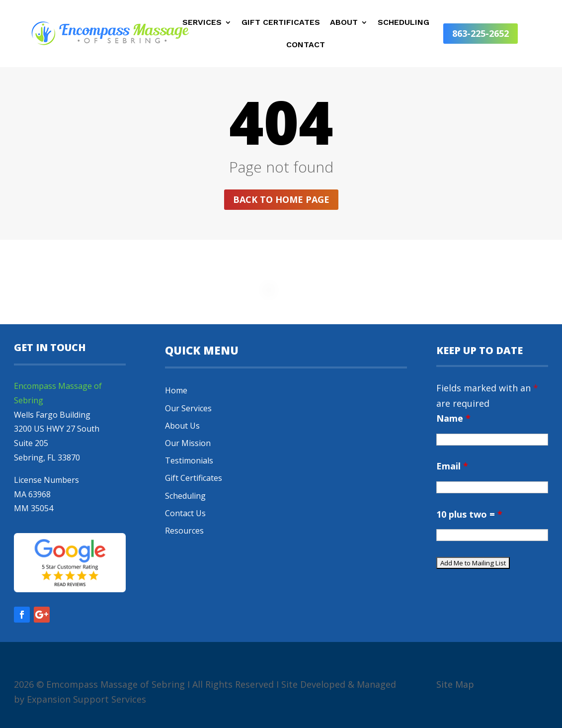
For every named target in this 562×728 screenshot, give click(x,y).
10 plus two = (469, 514)
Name (453, 418)
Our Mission (188, 443)
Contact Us (185, 513)
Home (176, 390)
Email (452, 466)
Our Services (188, 408)
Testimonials (189, 460)
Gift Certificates (281, 23)
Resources (184, 531)
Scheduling (403, 23)
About (344, 23)
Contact (306, 45)
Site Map (455, 684)
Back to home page (281, 199)
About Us (182, 426)
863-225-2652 (481, 33)
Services (202, 23)
